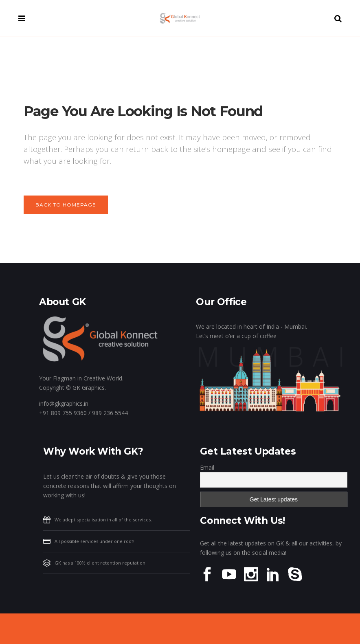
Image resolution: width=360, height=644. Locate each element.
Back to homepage (66, 205)
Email (207, 467)
